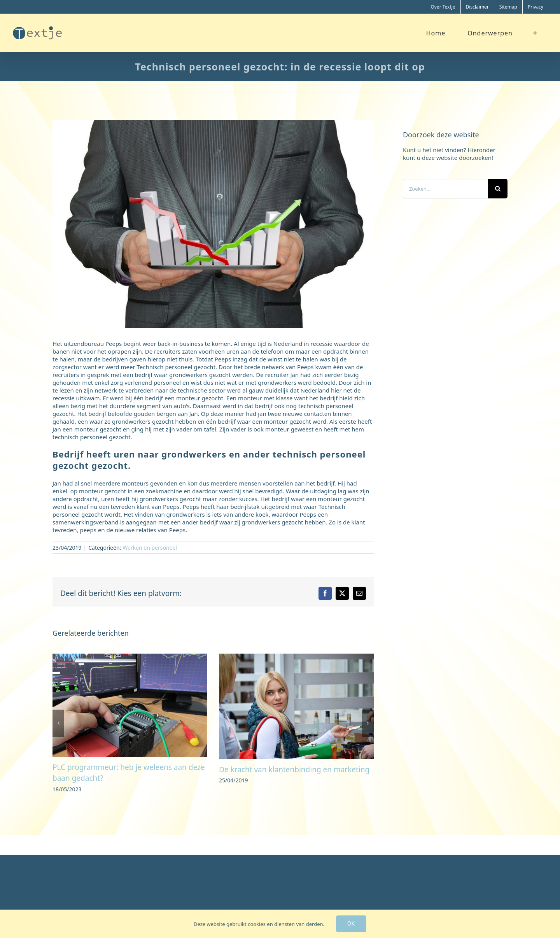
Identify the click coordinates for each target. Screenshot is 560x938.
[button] (58, 723)
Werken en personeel (150, 548)
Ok (351, 924)
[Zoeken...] (445, 189)
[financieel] (213, 224)
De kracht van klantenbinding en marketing (294, 770)
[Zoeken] (498, 189)
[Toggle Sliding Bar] (535, 33)
